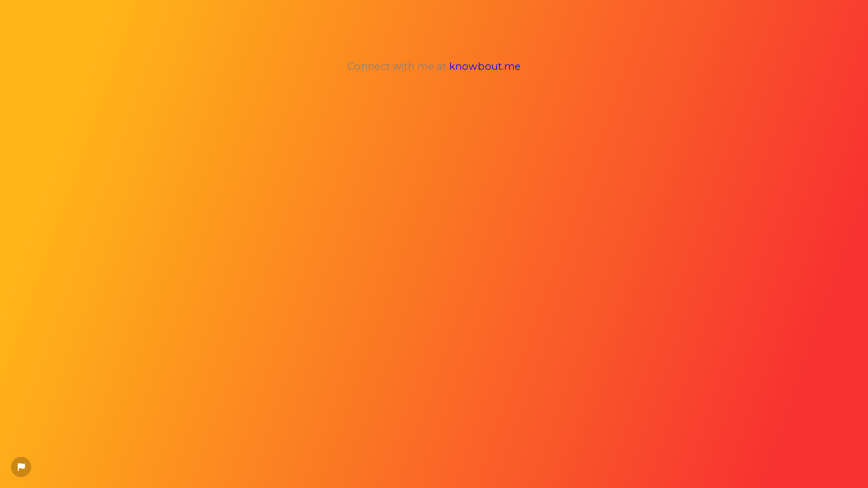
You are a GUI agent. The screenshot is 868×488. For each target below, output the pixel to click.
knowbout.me (485, 66)
